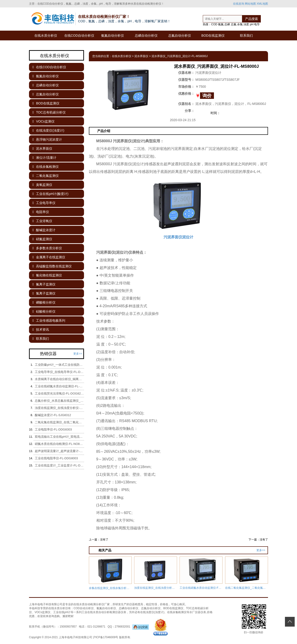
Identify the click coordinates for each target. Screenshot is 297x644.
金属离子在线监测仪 (49, 257)
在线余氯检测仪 (46, 167)
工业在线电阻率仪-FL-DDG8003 (56, 458)
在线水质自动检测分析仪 (89, 604)
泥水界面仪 (141, 56)
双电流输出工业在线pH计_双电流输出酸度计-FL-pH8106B (59, 437)
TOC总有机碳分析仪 (49, 112)
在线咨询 (239, 4)
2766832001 (134, 627)
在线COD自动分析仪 (79, 36)
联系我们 (246, 36)
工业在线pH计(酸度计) (50, 194)
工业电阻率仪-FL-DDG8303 (53, 429)
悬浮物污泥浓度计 (47, 139)
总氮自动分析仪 (180, 36)
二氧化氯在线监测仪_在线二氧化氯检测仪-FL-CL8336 (59, 422)
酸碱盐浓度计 (44, 230)
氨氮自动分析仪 (113, 36)
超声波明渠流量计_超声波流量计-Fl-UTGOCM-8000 (59, 451)
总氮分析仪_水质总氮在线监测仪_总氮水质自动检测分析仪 (59, 401)
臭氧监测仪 (42, 185)
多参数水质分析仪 (47, 248)
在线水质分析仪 (46, 36)
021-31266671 (96, 627)
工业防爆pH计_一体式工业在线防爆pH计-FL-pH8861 (59, 365)
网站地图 (250, 4)
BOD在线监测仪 (213, 36)
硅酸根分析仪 (44, 311)
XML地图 (262, 4)
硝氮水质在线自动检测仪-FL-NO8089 (59, 444)
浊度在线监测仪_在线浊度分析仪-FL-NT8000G (59, 408)
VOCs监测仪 (44, 121)
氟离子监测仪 (44, 284)
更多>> (261, 550)
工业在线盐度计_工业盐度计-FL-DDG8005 (59, 465)
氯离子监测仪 (44, 293)
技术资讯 (41, 330)
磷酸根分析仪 (44, 302)
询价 (207, 96)
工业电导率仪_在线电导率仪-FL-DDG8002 (59, 372)
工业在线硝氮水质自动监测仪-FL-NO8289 (59, 386)
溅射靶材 (68, 616)
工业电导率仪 (44, 203)
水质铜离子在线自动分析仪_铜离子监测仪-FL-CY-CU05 (59, 379)
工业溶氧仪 (42, 221)
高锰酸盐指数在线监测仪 (52, 266)
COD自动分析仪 (84, 608)
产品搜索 (252, 19)
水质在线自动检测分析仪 (146, 4)
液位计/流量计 (44, 158)
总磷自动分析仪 (146, 36)
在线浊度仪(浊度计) (48, 130)
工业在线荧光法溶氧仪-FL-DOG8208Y (59, 393)
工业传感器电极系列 (49, 320)
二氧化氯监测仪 (46, 176)
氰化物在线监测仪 (47, 275)
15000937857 (68, 627)
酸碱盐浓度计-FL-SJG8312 (53, 415)
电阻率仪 (41, 212)
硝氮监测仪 (42, 239)
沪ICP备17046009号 (105, 637)
